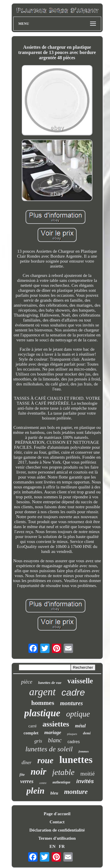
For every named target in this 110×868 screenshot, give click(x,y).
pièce (27, 682)
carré (33, 726)
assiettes (56, 724)
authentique (61, 782)
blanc (55, 740)
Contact (57, 822)
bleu (54, 793)
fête (22, 775)
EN (52, 846)
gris (38, 741)
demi (87, 733)
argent (42, 692)
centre (43, 783)
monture (76, 792)
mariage (53, 732)
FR (62, 846)
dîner (27, 763)
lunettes (76, 760)
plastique (42, 713)
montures (72, 703)
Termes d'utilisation (57, 838)
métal (80, 726)
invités (85, 781)
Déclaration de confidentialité (57, 830)
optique (78, 714)
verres (27, 781)
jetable (63, 772)
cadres (74, 742)
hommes (43, 703)
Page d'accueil (57, 814)
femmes (84, 751)
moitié (88, 774)
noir (38, 772)
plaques (72, 734)
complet (31, 733)
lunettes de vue (50, 683)
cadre (73, 692)
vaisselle (80, 681)
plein (35, 791)
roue (45, 760)
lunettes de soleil (49, 749)
